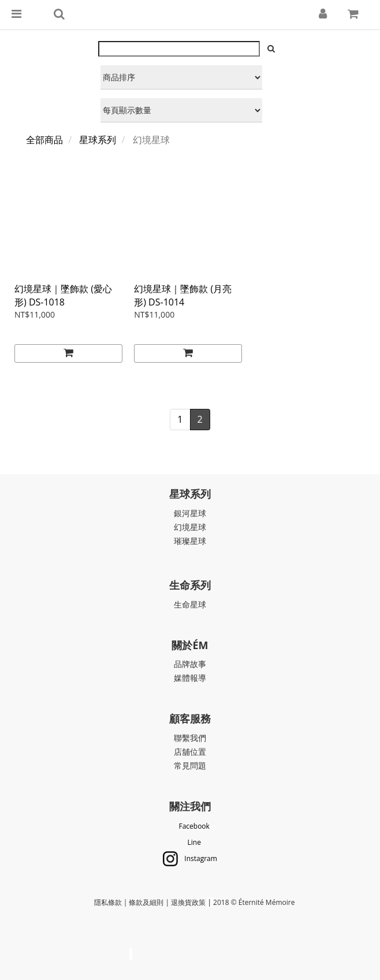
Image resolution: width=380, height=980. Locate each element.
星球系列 (98, 140)
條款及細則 (146, 902)
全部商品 (44, 140)
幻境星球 (190, 527)
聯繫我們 (190, 738)
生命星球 (190, 604)
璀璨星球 (190, 541)
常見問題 (190, 765)
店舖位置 (190, 752)
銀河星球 (190, 513)
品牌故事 (190, 664)
